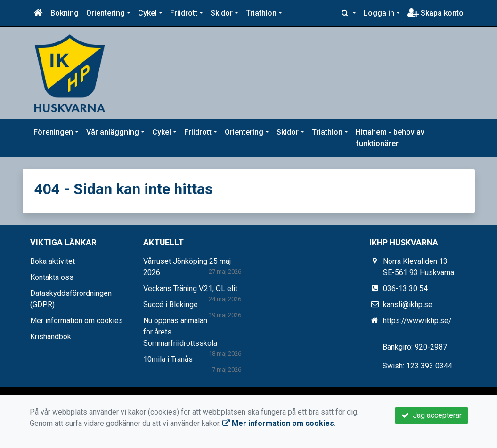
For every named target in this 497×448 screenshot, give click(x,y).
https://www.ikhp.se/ (417, 321)
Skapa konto (436, 13)
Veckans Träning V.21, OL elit (190, 289)
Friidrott (184, 13)
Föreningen (53, 132)
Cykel (147, 13)
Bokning (65, 13)
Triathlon (261, 13)
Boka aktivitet (53, 261)
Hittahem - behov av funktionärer (390, 138)
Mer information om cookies (77, 321)
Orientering (106, 13)
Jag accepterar (432, 415)
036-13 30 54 (405, 289)
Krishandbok (51, 337)
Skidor (222, 13)
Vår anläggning (113, 132)
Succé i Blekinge (171, 305)
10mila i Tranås (168, 359)
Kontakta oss (52, 277)
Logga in (379, 13)
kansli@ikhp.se (408, 305)
